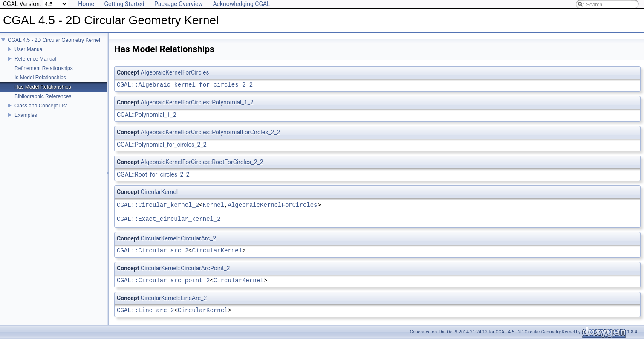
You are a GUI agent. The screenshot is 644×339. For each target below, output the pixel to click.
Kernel (214, 205)
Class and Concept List (41, 106)
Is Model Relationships (40, 78)
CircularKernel (159, 192)
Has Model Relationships (43, 87)
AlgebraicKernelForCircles (175, 72)
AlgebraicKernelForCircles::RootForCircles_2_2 (202, 162)
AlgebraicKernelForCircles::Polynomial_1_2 (197, 102)
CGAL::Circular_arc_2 (153, 251)
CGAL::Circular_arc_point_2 (163, 281)
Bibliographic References (43, 96)
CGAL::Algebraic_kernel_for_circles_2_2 (185, 85)
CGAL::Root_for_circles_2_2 (153, 174)
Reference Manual (35, 59)
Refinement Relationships (44, 68)
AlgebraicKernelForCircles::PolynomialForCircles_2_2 (211, 132)
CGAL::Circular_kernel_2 (158, 205)
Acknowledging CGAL (241, 4)
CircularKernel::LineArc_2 (174, 298)
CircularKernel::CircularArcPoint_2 (185, 268)
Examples (26, 115)
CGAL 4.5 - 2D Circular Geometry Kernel (54, 40)
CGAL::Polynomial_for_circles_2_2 (162, 145)
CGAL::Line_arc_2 (145, 311)
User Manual (29, 49)
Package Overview (179, 4)
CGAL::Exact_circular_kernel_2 (169, 219)
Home (86, 4)
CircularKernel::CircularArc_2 (178, 238)
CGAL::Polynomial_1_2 (147, 115)
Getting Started (124, 4)
